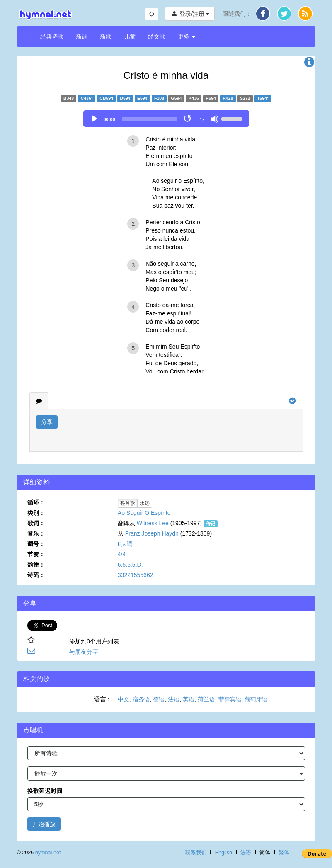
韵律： (36, 565)
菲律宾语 (230, 699)
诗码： (36, 575)
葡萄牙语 (256, 699)
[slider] (150, 119)
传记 (211, 524)
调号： (36, 544)
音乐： (36, 533)
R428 (228, 98)
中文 (124, 699)
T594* (263, 98)
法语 (174, 699)
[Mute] (215, 119)
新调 (82, 36)
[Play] (95, 119)
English (224, 853)
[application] (166, 119)
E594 (142, 98)
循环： (36, 502)
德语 (159, 699)
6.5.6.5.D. (130, 565)
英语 (189, 699)
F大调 (125, 544)
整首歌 (128, 503)
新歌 (106, 36)
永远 (145, 503)
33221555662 (136, 575)
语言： (103, 699)
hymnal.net (48, 853)
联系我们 (196, 853)
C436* (87, 98)
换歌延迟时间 (45, 791)
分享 (47, 422)
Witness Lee (153, 523)
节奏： (36, 554)
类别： (36, 513)
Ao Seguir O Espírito (144, 513)
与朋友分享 (84, 652)
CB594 (106, 98)
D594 (125, 98)
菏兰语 (206, 699)
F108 (159, 98)
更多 (187, 36)
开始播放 (44, 824)
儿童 (130, 36)
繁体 (284, 853)
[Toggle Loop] (188, 119)
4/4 (122, 554)
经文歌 (157, 36)
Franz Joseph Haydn (152, 533)
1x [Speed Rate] (202, 119)
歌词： (36, 523)
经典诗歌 (52, 36)
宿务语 (141, 699)
